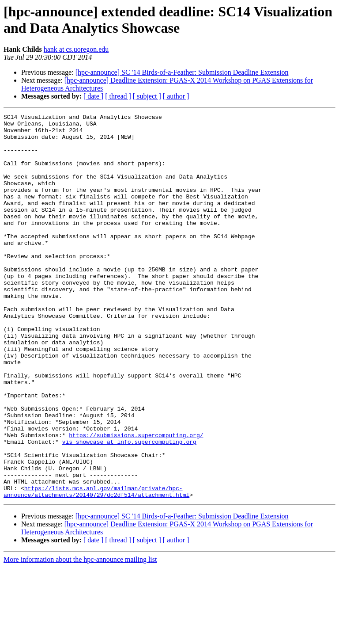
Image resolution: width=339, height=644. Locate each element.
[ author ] (176, 96)
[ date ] (93, 96)
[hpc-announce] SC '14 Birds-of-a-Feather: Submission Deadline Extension (182, 72)
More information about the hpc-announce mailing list (80, 636)
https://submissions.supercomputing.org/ (136, 500)
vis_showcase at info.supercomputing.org (129, 508)
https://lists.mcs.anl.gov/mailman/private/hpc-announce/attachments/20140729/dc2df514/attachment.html (96, 568)
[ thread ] (118, 96)
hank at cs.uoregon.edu (76, 49)
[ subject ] (147, 96)
